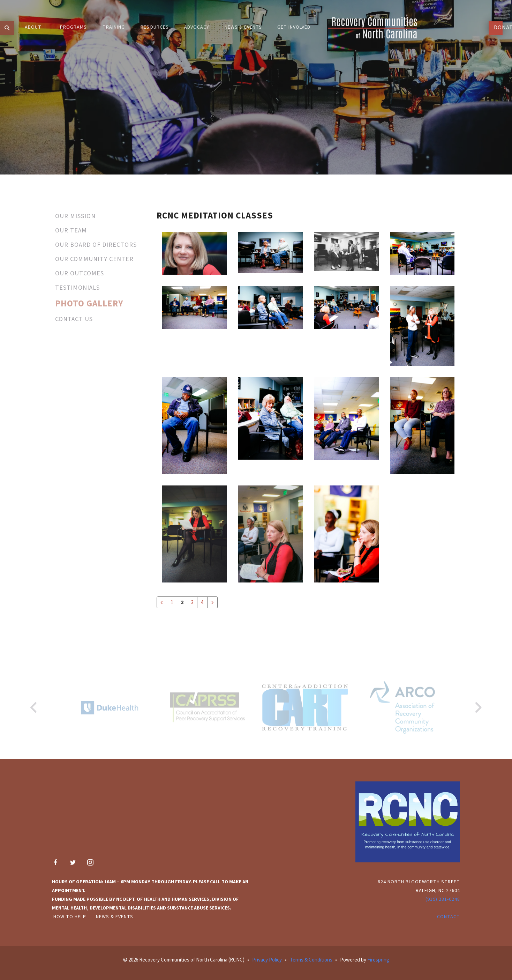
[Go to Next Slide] (478, 707)
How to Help (70, 917)
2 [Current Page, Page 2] (182, 602)
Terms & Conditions (311, 960)
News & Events (115, 917)
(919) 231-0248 (443, 899)
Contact (449, 917)
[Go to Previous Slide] (34, 707)
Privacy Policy (267, 960)
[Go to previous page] (162, 602)
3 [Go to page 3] (192, 602)
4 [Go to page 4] (202, 602)
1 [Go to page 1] (172, 602)
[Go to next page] (212, 602)
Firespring (378, 960)
